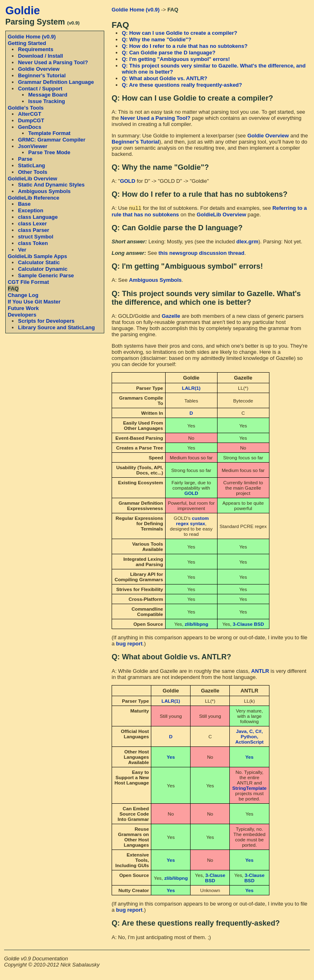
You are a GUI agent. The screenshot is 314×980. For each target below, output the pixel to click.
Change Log (23, 295)
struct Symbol (36, 237)
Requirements (36, 49)
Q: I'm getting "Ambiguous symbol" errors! (176, 59)
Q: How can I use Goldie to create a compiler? (179, 33)
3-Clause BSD (248, 625)
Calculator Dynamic (43, 269)
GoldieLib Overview (33, 179)
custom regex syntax (192, 521)
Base (24, 204)
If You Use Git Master (34, 302)
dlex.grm (247, 242)
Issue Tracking (47, 101)
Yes (171, 758)
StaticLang (31, 165)
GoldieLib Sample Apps (37, 256)
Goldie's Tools (26, 108)
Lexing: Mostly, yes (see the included (174, 242)
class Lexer (33, 224)
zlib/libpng (197, 625)
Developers (22, 315)
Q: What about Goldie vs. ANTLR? (165, 78)
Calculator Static (39, 262)
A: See (120, 281)
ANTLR (260, 672)
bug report (129, 644)
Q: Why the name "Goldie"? (157, 39)
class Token (33, 243)
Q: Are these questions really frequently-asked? (182, 85)
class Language (38, 217)
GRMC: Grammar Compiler (52, 140)
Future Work (23, 308)
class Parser (34, 230)
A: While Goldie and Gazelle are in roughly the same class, (181, 672)
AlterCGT (30, 114)
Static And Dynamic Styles (51, 185)
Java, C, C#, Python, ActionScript (249, 737)
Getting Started (27, 43)
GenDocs (30, 127)
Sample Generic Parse (46, 275)
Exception (31, 210)
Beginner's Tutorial (42, 75)
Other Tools (33, 172)
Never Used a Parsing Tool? (53, 62)
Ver (22, 250)
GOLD (127, 181)
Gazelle (171, 317)
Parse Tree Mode (49, 152)
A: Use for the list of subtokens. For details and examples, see (192, 209)
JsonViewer (33, 146)
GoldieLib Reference (34, 198)
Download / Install (40, 56)
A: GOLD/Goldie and (137, 317)
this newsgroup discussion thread (201, 254)
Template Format (49, 133)
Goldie (23, 10)
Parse (25, 159)
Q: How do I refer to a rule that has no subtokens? (185, 46)
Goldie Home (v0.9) (32, 37)
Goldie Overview (39, 69)
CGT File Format (28, 282)
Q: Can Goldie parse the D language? (169, 53)
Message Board (48, 95)
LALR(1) (191, 389)
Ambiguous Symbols (44, 191)
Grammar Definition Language (56, 82)
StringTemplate (249, 789)
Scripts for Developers (46, 321)
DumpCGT (31, 120)
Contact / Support (40, 89)
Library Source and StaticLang (56, 327)
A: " (116, 181)
